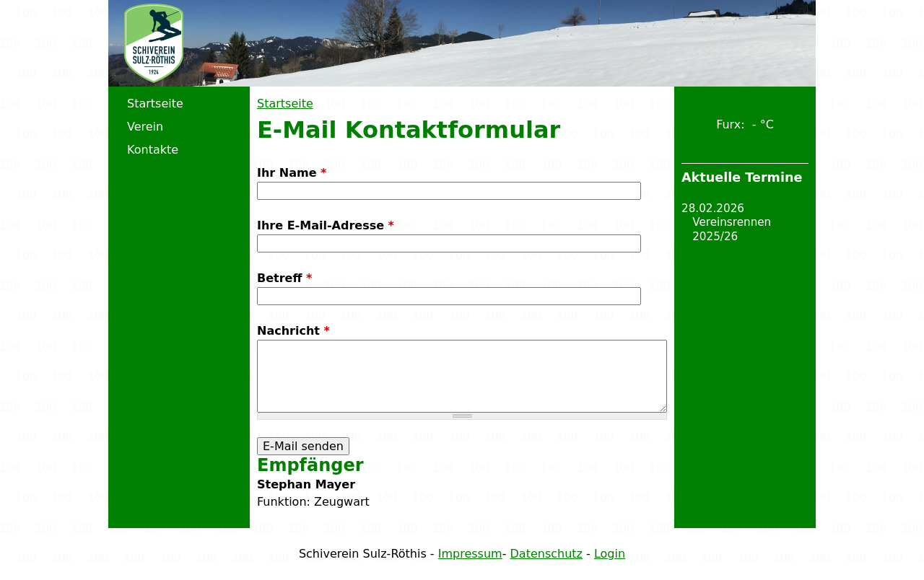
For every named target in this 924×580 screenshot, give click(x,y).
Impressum (470, 554)
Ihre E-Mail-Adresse (326, 225)
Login (610, 554)
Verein (145, 127)
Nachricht (293, 331)
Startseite (285, 104)
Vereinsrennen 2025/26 (732, 229)
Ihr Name (292, 173)
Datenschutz (546, 554)
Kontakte (153, 150)
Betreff (284, 278)
